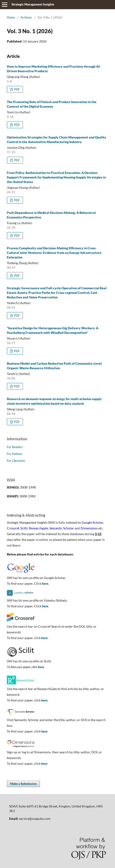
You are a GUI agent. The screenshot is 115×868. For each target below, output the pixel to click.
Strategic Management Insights (33, 4)
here (44, 638)
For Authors (15, 454)
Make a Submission (23, 784)
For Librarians (16, 461)
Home (11, 17)
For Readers (15, 447)
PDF (17, 89)
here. (45, 583)
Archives (26, 17)
